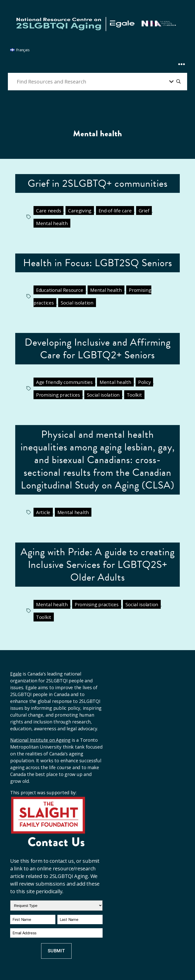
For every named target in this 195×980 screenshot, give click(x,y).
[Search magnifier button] (178, 81)
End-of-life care (115, 210)
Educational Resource (60, 290)
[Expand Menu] (182, 55)
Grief (144, 210)
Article (43, 512)
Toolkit (134, 395)
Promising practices (58, 395)
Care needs (48, 210)
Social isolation (77, 303)
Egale (16, 674)
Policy (144, 382)
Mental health (52, 223)
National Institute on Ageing (40, 740)
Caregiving (80, 210)
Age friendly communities (64, 382)
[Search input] (92, 81)
